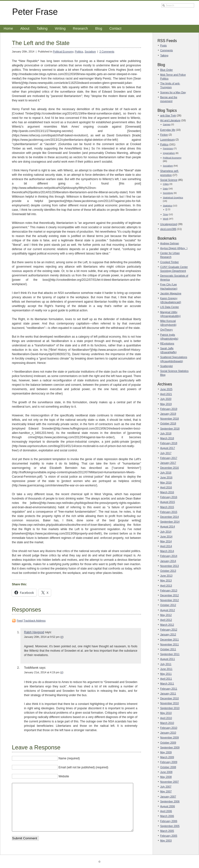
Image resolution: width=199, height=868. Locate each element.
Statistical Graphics (173, 197)
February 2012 (169, 630)
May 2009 (166, 752)
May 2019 (166, 404)
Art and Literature (170, 120)
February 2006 (169, 821)
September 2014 (170, 522)
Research (80, 28)
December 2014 (170, 517)
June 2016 (166, 477)
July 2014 (166, 532)
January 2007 (168, 797)
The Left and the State (41, 43)
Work (166, 219)
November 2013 (170, 566)
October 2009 (168, 743)
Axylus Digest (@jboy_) (174, 248)
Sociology (168, 193)
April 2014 (166, 546)
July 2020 (166, 399)
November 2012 (170, 600)
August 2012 (168, 610)
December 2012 (170, 595)
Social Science (169, 180)
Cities (166, 184)
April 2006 (166, 811)
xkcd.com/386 (168, 229)
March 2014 (167, 551)
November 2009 (170, 737)
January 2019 (168, 414)
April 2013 (166, 586)
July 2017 (166, 453)
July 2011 (166, 664)
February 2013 (169, 590)
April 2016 (166, 487)
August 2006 (168, 806)
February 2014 (169, 556)
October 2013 (168, 571)
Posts (163, 45)
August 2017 (168, 448)
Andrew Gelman (170, 243)
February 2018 (169, 443)
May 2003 (166, 841)
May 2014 (166, 541)
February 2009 (169, 762)
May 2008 (166, 777)
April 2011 (166, 679)
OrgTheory (166, 330)
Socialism (90, 52)
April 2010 (166, 718)
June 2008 (166, 772)
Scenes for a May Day (173, 92)
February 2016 (169, 497)
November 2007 (170, 782)
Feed (20, 621)
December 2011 (170, 640)
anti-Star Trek (168, 115)
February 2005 (169, 836)
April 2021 (166, 394)
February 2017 (169, 458)
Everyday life (168, 130)
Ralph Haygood (34, 632)
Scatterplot (166, 366)
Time (165, 214)
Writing (60, 28)
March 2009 (167, 757)
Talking (42, 28)
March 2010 (167, 723)
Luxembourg (167, 140)
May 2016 (166, 482)
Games (167, 124)
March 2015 (167, 507)
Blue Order (166, 70)
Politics (79, 52)
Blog (99, 28)
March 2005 (167, 831)
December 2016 (170, 468)
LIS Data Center (170, 307)
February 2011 (169, 689)
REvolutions (167, 343)
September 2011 (170, 654)
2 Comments (107, 52)
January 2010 (168, 733)
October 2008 (168, 767)
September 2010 (170, 708)
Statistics (168, 206)
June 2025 (166, 389)
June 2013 (166, 576)
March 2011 (167, 684)
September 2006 (170, 801)
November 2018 (170, 419)
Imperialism (169, 153)
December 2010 (170, 698)
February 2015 (169, 512)
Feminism (168, 148)
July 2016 (166, 473)
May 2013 (166, 580)
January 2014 (168, 561)
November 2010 (170, 703)
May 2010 (166, 713)
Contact (116, 28)
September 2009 (170, 747)
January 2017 (168, 463)
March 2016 (167, 492)
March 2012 (167, 625)
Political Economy (63, 52)
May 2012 (166, 615)
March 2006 (167, 816)
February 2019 (169, 409)
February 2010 (169, 728)
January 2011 (168, 693)
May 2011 (166, 674)
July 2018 (166, 433)
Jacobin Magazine (171, 293)
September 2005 (170, 826)
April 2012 (166, 620)
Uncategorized (169, 224)
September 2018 (170, 429)
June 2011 (166, 669)
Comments (166, 50)
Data (165, 189)
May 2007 (166, 791)
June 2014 (166, 536)
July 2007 (166, 787)
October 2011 (168, 649)
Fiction (164, 135)
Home (8, 28)
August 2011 (168, 659)
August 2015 (168, 502)
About (25, 28)
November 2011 (170, 644)
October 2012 (168, 605)
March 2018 (167, 438)
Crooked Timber (170, 262)
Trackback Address (34, 621)
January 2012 (168, 634)
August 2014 (168, 526)
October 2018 (168, 423)
